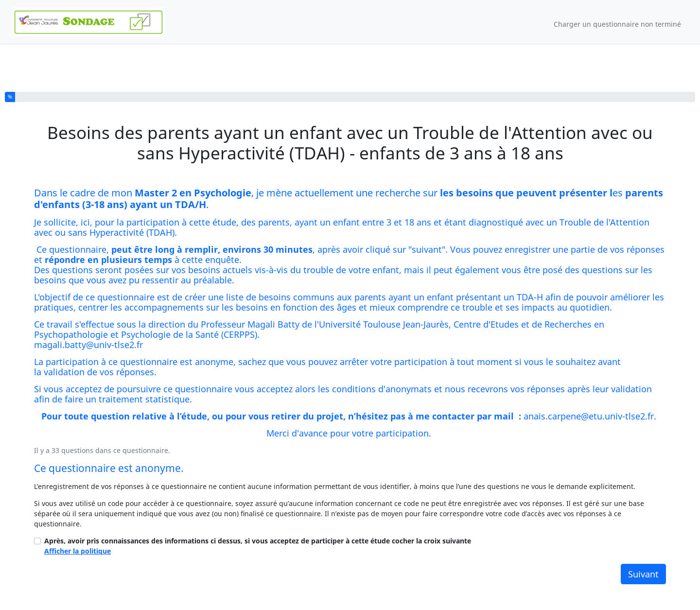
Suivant (643, 574)
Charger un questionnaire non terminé (617, 24)
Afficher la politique (78, 551)
